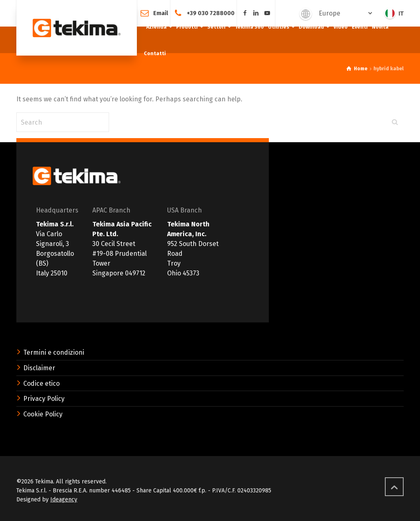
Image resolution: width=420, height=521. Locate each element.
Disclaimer (39, 368)
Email (161, 13)
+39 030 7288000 (211, 13)
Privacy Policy (44, 399)
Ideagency (64, 500)
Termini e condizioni (54, 352)
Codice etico (41, 383)
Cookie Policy (43, 414)
